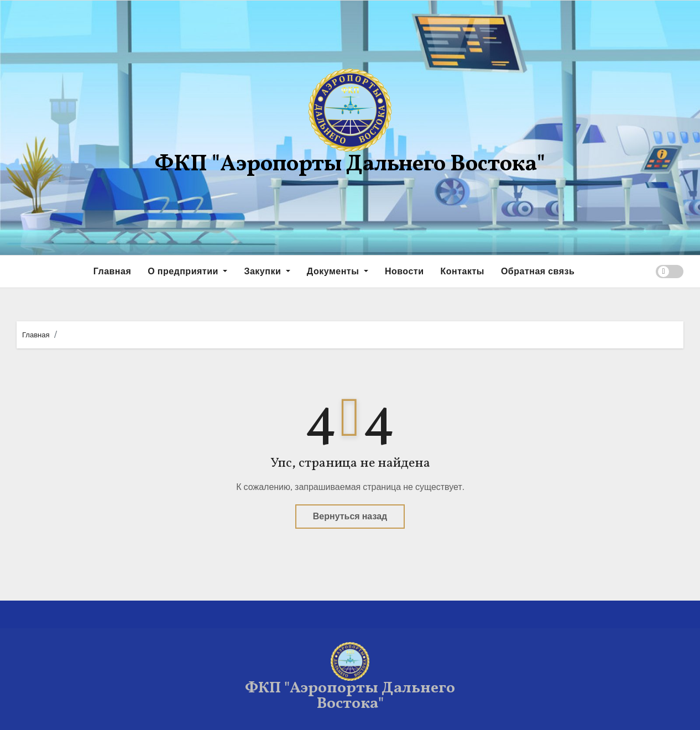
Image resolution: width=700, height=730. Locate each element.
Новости (404, 271)
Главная (113, 271)
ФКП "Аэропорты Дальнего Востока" (350, 165)
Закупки (267, 271)
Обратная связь (538, 271)
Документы (338, 271)
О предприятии (187, 271)
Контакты (462, 271)
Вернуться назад (350, 516)
